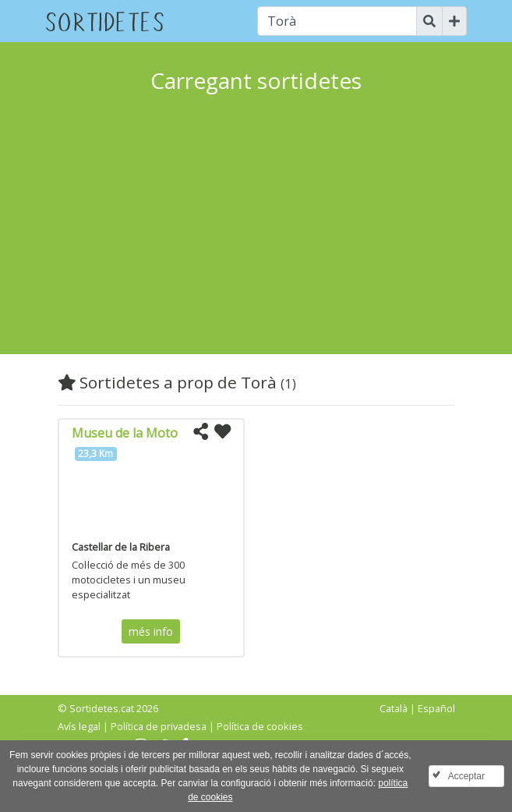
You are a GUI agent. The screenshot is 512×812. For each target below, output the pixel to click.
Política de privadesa (159, 726)
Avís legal (79, 726)
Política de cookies (260, 726)
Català (394, 708)
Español (436, 708)
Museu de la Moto (125, 433)
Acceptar (466, 776)
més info (151, 631)
